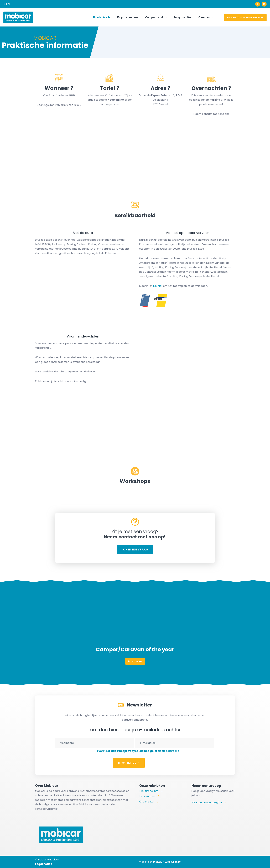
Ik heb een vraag (135, 550)
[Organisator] (149, 802)
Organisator (156, 17)
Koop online (116, 100)
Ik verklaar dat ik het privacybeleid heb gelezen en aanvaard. (138, 751)
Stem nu (135, 661)
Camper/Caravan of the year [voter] (245, 18)
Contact (206, 17)
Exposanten (128, 17)
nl (9, 4)
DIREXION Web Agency (167, 862)
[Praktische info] (151, 791)
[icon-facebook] (258, 4)
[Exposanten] (149, 796)
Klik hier (158, 286)
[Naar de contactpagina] (209, 802)
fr (4, 4)
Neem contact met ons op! (211, 114)
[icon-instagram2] (264, 4)
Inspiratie (183, 17)
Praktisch (102, 17)
